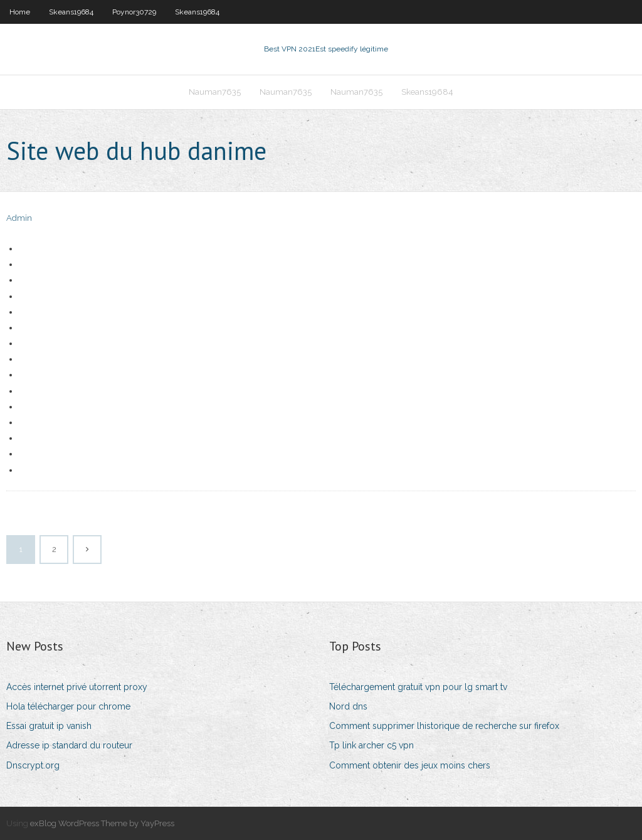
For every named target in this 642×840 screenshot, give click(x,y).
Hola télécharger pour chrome (68, 706)
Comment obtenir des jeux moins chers (410, 765)
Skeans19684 (71, 12)
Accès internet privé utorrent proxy (77, 687)
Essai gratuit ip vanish (49, 726)
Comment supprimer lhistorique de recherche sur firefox (444, 726)
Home (20, 12)
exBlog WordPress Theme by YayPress (102, 823)
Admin (19, 218)
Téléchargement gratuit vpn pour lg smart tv (418, 687)
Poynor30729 (134, 12)
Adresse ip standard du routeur (69, 745)
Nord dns (348, 706)
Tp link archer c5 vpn (371, 745)
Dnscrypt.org (33, 765)
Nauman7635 (215, 92)
